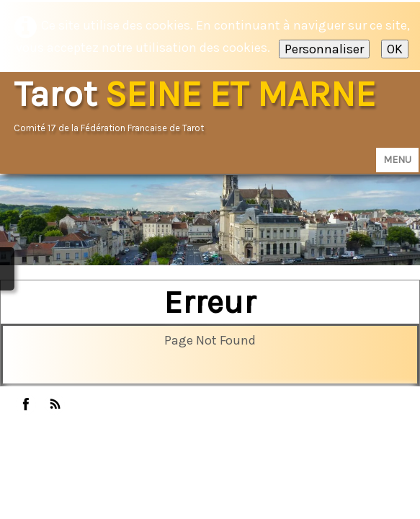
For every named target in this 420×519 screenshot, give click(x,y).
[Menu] (397, 160)
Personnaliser (324, 49)
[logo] (200, 106)
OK (395, 49)
